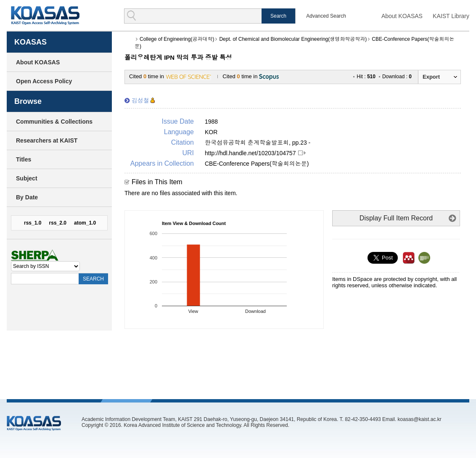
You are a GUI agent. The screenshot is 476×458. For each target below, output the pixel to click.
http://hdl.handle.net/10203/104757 (250, 153)
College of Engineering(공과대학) (177, 39)
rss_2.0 (58, 223)
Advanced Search (326, 16)
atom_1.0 (85, 223)
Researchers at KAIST (47, 140)
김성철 (140, 101)
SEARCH (93, 279)
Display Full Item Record (396, 218)
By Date (27, 197)
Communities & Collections (54, 122)
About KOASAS (402, 16)
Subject (27, 178)
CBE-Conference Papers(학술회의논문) (257, 164)
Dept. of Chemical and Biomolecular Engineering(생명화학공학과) (293, 39)
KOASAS (45, 15)
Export (431, 77)
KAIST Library (451, 16)
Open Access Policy (44, 81)
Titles (24, 159)
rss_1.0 (33, 223)
